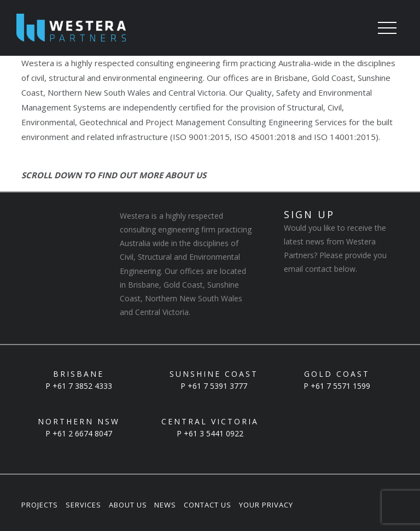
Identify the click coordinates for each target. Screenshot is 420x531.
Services (83, 505)
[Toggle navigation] (387, 29)
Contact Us (208, 505)
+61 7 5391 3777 (217, 386)
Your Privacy (266, 505)
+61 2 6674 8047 (82, 433)
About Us (128, 505)
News (165, 505)
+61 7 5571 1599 (340, 386)
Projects (40, 505)
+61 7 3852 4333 (82, 386)
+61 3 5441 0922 (214, 433)
